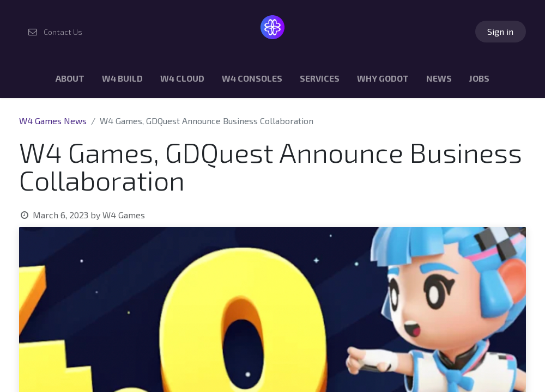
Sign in (500, 31)
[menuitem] (70, 81)
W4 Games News (53, 121)
